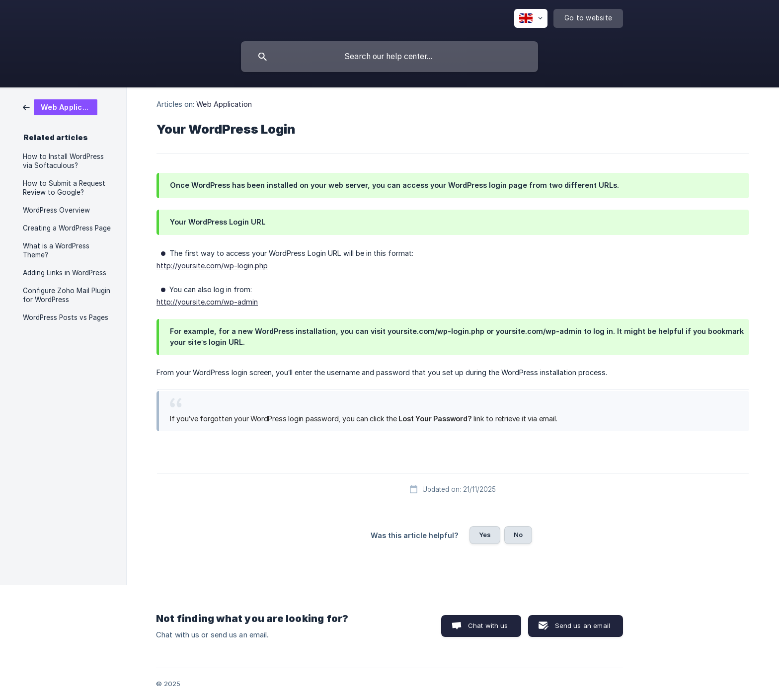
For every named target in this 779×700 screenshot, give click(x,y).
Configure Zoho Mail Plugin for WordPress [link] (67, 295)
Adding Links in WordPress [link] (65, 273)
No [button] (518, 535)
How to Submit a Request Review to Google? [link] (64, 188)
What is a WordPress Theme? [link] (56, 250)
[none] (531, 18)
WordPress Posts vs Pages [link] (66, 317)
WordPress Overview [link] (56, 210)
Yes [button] (485, 535)
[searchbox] (389, 57)
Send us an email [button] (583, 625)
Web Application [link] (224, 104)
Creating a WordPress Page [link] (67, 228)
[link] (60, 107)
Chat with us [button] (488, 625)
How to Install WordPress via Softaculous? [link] (63, 161)
